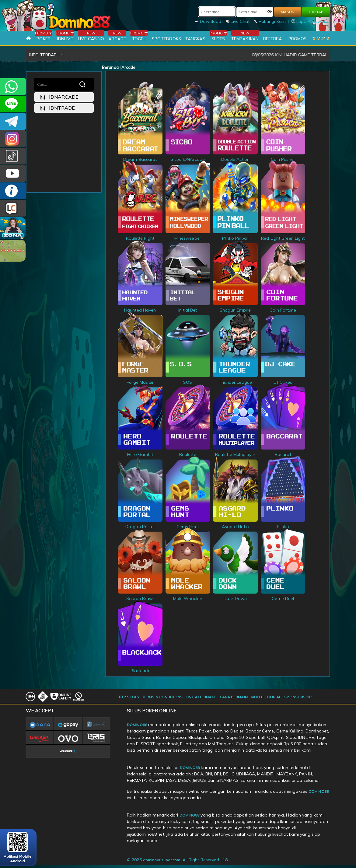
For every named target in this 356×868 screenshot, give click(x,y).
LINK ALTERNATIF (201, 697)
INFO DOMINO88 (13, 191)
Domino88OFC (13, 121)
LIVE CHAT (13, 208)
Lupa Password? (311, 21)
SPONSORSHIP (298, 697)
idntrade (58, 108)
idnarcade (59, 97)
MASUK (288, 12)
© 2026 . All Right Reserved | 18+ (179, 860)
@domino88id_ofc (13, 156)
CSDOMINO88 (13, 104)
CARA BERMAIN (234, 697)
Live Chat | (239, 21)
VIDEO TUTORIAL (266, 697)
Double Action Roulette (235, 159)
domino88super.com (162, 860)
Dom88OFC (13, 139)
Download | (210, 21)
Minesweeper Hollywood (188, 238)
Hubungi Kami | (272, 21)
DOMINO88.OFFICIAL (13, 173)
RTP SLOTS (129, 697)
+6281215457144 (13, 87)
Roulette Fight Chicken (140, 238)
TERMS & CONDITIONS (162, 697)
